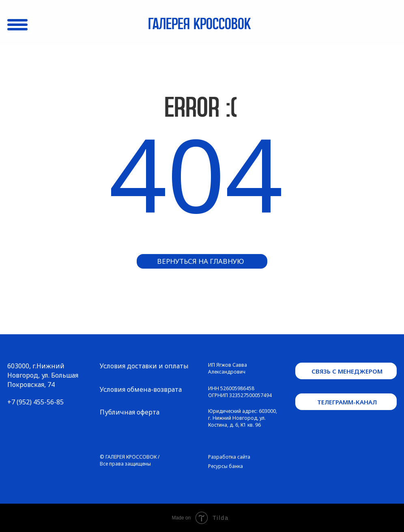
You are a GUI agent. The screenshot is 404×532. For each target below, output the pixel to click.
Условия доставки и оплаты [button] (144, 366)
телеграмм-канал (347, 402)
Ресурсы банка (226, 466)
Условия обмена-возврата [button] (141, 389)
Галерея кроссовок (199, 25)
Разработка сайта (229, 457)
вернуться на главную (201, 261)
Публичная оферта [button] (130, 412)
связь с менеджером (347, 371)
